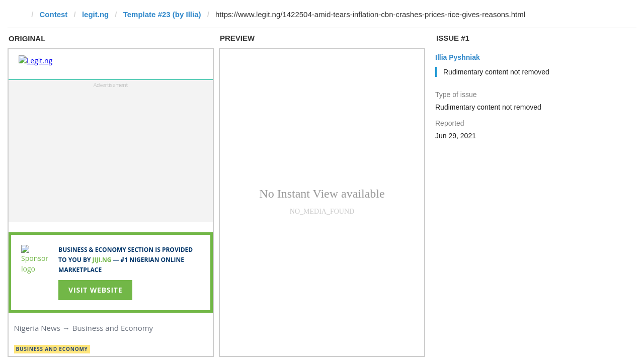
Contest (54, 14)
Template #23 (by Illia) (162, 14)
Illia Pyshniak (458, 57)
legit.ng (95, 14)
